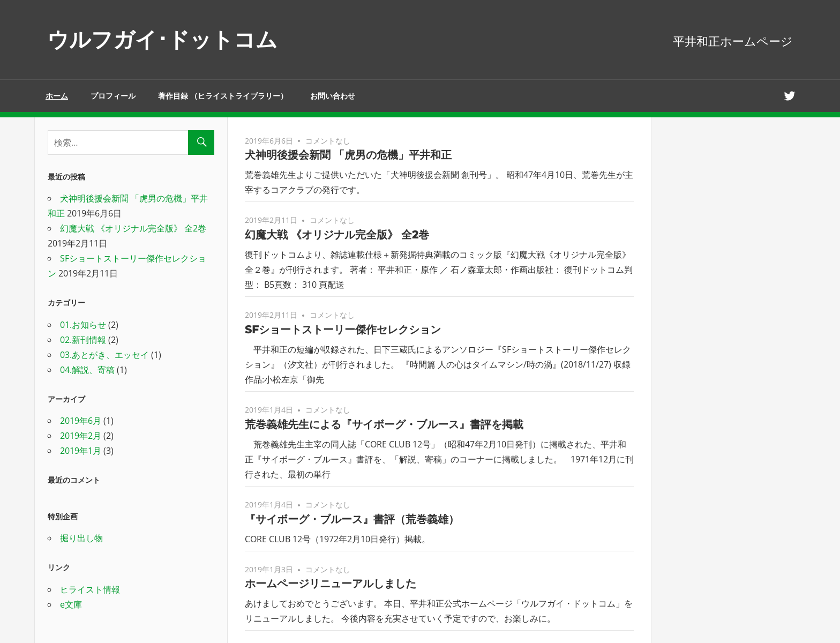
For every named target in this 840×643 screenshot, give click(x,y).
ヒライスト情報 (90, 589)
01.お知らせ (83, 325)
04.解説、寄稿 (87, 370)
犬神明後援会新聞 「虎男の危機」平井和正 (348, 155)
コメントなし (328, 141)
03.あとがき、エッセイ (104, 355)
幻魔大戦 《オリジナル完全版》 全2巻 (337, 235)
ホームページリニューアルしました (331, 584)
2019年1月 (81, 451)
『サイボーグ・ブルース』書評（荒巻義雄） (352, 519)
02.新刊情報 (83, 340)
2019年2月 (81, 436)
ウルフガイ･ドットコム (162, 39)
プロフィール (113, 96)
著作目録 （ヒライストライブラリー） (223, 96)
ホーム (57, 96)
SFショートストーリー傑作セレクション (343, 330)
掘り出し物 (81, 538)
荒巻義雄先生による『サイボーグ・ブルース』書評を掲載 (384, 424)
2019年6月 (81, 421)
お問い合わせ (333, 96)
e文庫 (71, 604)
